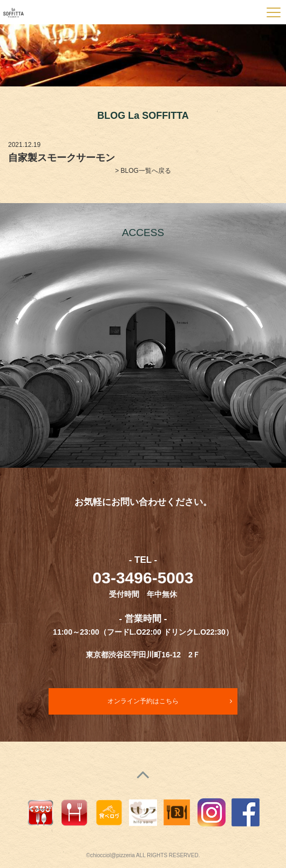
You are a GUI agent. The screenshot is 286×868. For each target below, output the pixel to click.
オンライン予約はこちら (143, 701)
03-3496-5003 (143, 578)
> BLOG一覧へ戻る (143, 171)
